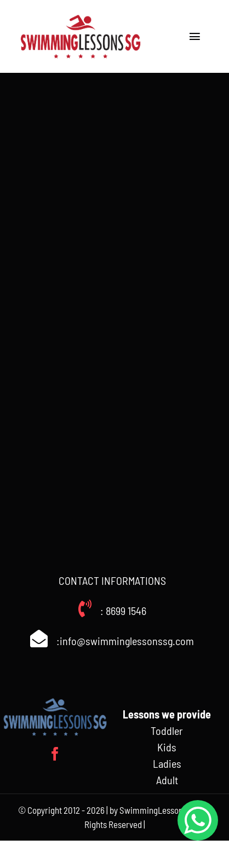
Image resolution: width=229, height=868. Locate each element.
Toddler (167, 731)
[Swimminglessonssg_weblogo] (81, 16)
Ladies (167, 763)
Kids (167, 747)
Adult (167, 780)
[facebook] (55, 754)
